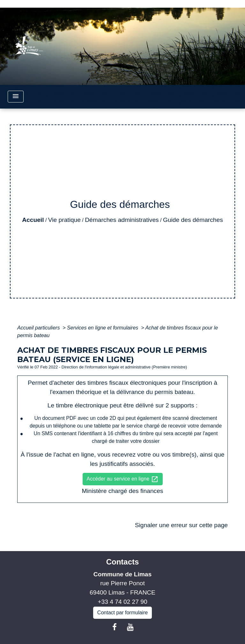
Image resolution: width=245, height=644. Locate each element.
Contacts (123, 562)
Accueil (33, 220)
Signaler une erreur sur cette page (181, 525)
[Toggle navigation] (16, 97)
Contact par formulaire (122, 613)
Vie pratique (64, 220)
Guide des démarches (193, 220)
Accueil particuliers (39, 328)
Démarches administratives (122, 220)
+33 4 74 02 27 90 (122, 602)
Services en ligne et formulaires (103, 328)
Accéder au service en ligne (123, 479)
